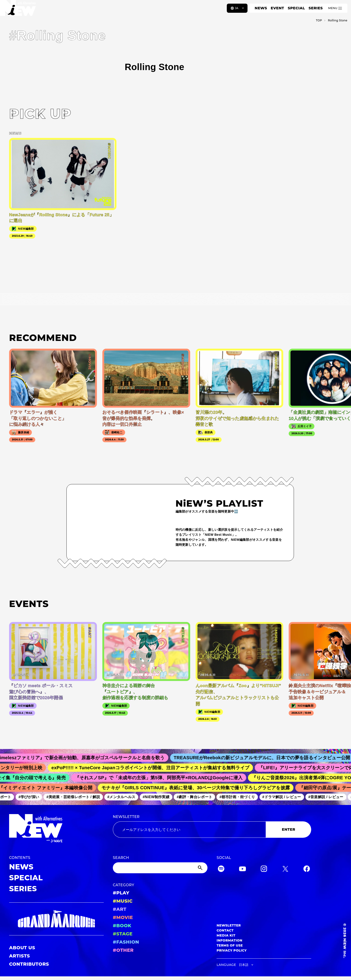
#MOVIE (123, 917)
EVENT (277, 8)
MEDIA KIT (226, 935)
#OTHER (123, 950)
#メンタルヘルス (124, 797)
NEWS (261, 8)
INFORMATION (229, 940)
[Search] (160, 868)
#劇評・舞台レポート (197, 797)
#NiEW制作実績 (158, 797)
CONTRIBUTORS (29, 964)
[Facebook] (307, 870)
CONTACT (225, 930)
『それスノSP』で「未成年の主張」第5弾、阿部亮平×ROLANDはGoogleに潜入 (162, 778)
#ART (120, 909)
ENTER (289, 829)
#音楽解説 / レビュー (328, 797)
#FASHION (126, 942)
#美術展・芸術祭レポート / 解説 (76, 797)
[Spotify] (221, 870)
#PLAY (121, 893)
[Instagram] (264, 870)
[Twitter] (285, 870)
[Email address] (189, 830)
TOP (319, 20)
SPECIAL (296, 8)
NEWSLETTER (126, 817)
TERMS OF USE (230, 945)
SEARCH (121, 858)
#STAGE (123, 934)
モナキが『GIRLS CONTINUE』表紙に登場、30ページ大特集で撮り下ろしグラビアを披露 (198, 788)
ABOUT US (22, 948)
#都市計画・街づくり (240, 797)
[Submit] (201, 868)
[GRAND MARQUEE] (56, 919)
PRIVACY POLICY (232, 950)
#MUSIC (123, 901)
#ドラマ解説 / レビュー (284, 797)
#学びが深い (31, 797)
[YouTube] (242, 870)
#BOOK (122, 926)
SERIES (316, 8)
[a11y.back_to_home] (19, 10)
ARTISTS (20, 956)
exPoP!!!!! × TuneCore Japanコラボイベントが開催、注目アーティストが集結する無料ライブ (154, 768)
